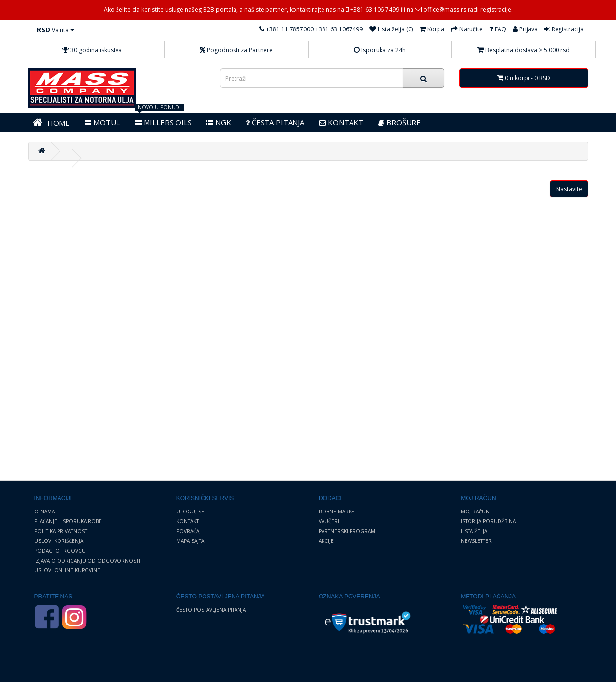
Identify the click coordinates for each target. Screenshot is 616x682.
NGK (219, 122)
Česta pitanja (275, 122)
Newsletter (476, 541)
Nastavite (569, 189)
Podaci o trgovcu (60, 551)
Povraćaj (189, 531)
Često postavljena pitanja (211, 610)
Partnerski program (347, 531)
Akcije (326, 541)
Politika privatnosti (61, 531)
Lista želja (474, 531)
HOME (51, 123)
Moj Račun (475, 511)
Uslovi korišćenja (59, 541)
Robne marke (337, 511)
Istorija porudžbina (488, 521)
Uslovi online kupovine (67, 570)
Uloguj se (190, 511)
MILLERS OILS (163, 122)
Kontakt (188, 521)
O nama (44, 511)
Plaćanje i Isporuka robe (68, 521)
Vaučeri (329, 521)
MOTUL (102, 122)
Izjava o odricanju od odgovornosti (87, 561)
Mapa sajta (190, 541)
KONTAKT (341, 122)
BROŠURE (399, 122)
